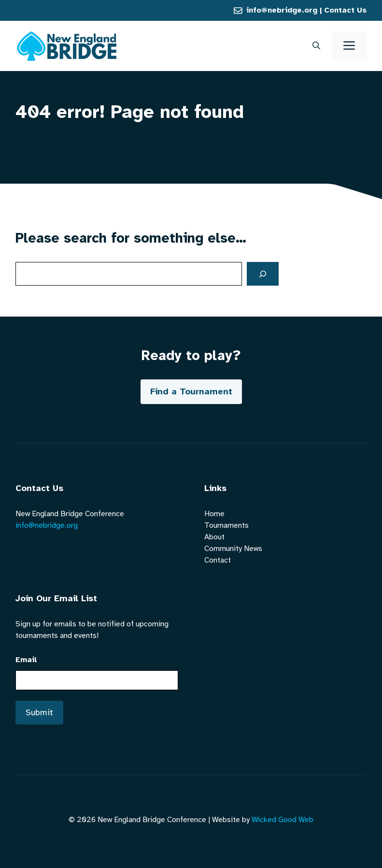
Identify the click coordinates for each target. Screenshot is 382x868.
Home (214, 514)
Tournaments (226, 525)
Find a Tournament (191, 391)
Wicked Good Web (283, 820)
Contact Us (345, 10)
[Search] (263, 274)
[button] (316, 46)
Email (26, 660)
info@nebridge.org (282, 10)
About (214, 537)
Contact (218, 560)
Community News (233, 549)
